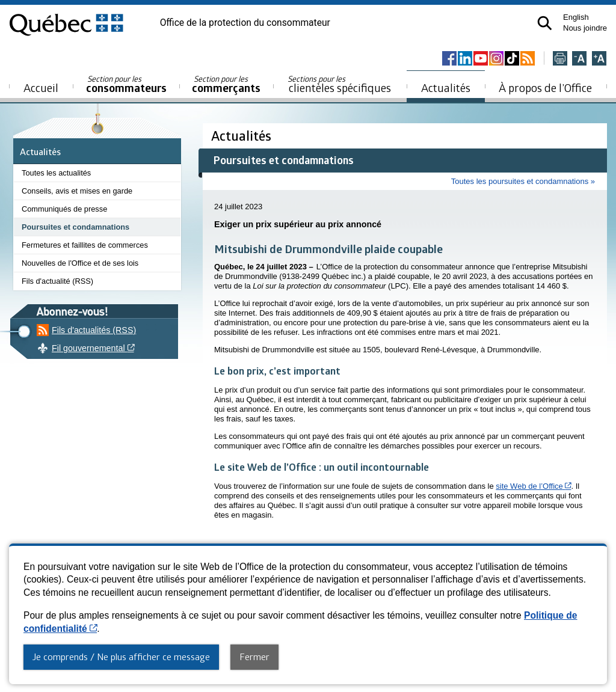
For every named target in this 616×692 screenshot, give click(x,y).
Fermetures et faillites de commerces (85, 245)
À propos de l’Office (545, 87)
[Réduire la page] (579, 59)
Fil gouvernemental (145, 348)
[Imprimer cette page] (560, 59)
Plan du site (188, 568)
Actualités (446, 87)
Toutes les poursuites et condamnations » (523, 181)
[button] (545, 23)
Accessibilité (237, 568)
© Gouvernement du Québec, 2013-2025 (308, 654)
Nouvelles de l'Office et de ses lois (80, 263)
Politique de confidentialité (311, 568)
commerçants (226, 84)
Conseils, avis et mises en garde (77, 191)
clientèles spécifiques (339, 84)
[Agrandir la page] (599, 59)
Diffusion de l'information (406, 568)
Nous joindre (585, 28)
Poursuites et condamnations (75, 227)
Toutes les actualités (56, 173)
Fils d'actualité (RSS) (57, 281)
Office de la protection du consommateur (245, 23)
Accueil (41, 87)
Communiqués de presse (64, 209)
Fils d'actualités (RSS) (94, 330)
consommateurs (126, 84)
